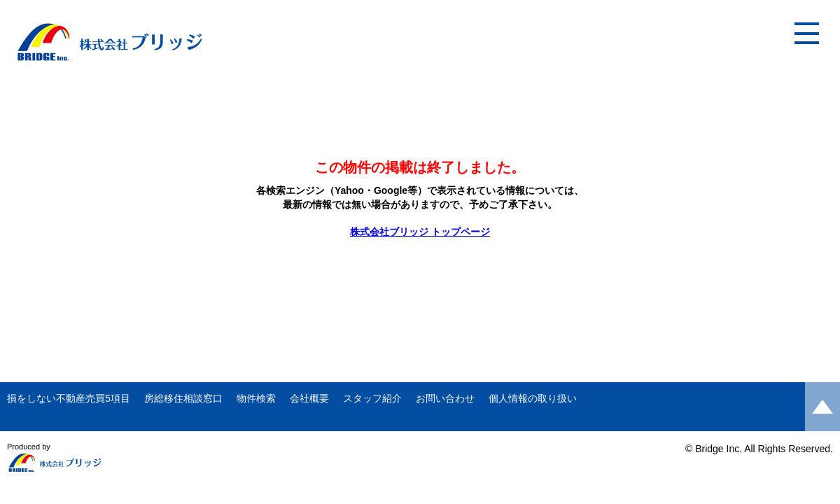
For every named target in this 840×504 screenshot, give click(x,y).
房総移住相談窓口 (183, 398)
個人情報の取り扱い (533, 398)
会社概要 (309, 398)
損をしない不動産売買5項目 (69, 398)
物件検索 (256, 398)
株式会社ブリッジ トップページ (420, 232)
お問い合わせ (445, 398)
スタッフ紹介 (372, 398)
